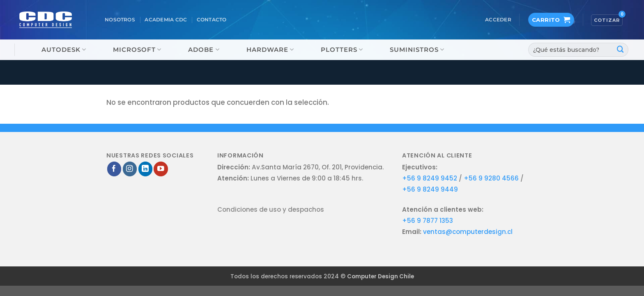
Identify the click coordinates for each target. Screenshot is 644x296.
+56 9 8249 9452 (430, 178)
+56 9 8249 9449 (430, 189)
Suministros (417, 50)
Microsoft (137, 50)
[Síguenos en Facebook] (114, 169)
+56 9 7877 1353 (428, 221)
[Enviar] (621, 50)
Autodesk (64, 50)
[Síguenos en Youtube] (161, 169)
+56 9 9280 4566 (492, 178)
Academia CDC (166, 20)
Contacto (212, 20)
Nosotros (120, 20)
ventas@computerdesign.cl (468, 232)
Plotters (342, 50)
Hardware (270, 50)
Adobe (204, 50)
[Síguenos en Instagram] (130, 169)
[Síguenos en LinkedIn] (146, 169)
